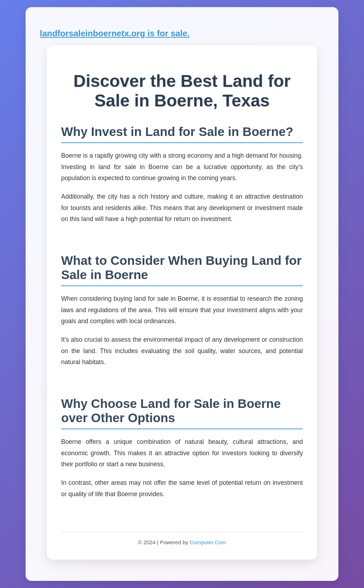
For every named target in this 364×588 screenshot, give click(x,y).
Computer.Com (208, 542)
